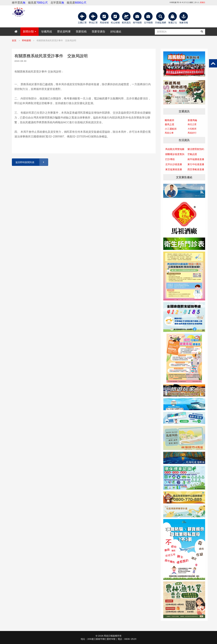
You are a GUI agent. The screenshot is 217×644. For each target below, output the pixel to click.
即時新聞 (26, 40)
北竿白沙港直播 (174, 164)
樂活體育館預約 (196, 149)
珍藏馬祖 (47, 32)
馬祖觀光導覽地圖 (175, 149)
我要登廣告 (98, 32)
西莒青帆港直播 (196, 169)
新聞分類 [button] (29, 32)
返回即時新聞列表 (32, 162)
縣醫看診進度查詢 (175, 154)
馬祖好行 (192, 133)
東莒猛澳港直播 (174, 169)
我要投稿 (81, 32)
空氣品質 (192, 154)
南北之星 (192, 124)
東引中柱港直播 (196, 164)
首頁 (14, 40)
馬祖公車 (169, 133)
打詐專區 (170, 159)
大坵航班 (192, 129)
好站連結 (116, 32)
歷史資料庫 (64, 32)
